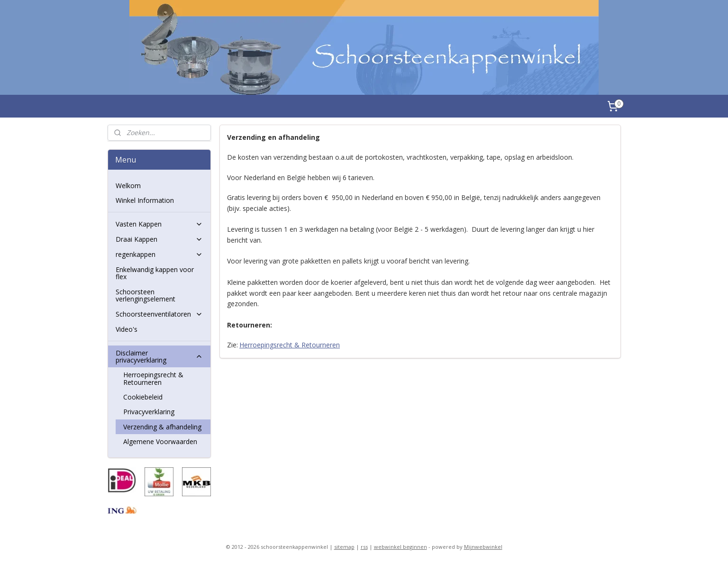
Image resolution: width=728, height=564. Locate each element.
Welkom (128, 186)
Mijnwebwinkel (483, 547)
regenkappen (159, 254)
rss (364, 547)
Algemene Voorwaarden (160, 441)
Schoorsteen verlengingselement (146, 295)
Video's (127, 329)
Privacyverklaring (149, 412)
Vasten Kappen (159, 224)
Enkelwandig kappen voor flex (155, 273)
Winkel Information (145, 200)
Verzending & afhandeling (162, 427)
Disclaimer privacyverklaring (159, 356)
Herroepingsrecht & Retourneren (290, 345)
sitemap (344, 547)
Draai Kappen (159, 239)
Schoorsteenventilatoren (159, 314)
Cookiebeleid (143, 397)
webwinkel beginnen (400, 547)
